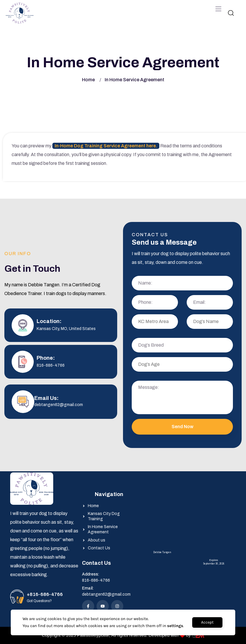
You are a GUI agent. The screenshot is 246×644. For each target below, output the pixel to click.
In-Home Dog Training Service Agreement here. (106, 146)
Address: (91, 574)
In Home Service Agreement (134, 80)
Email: (88, 588)
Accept (207, 622)
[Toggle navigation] (218, 9)
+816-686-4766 (45, 594)
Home (88, 80)
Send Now (182, 427)
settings (175, 626)
